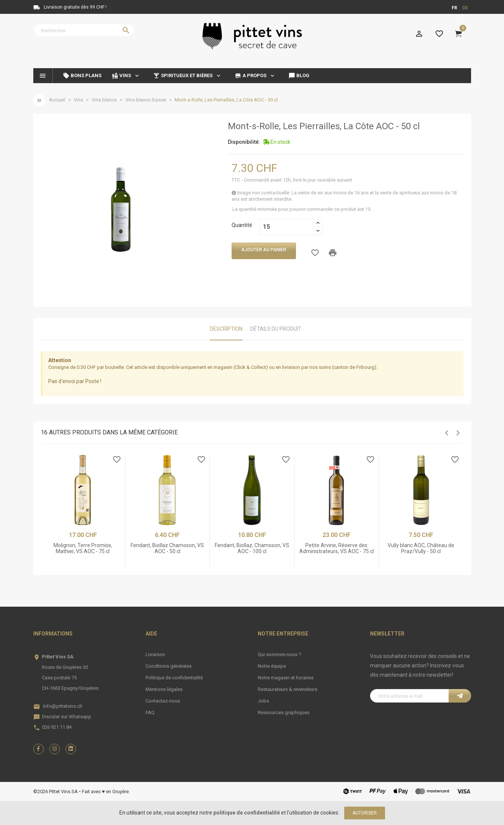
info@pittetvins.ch (63, 706)
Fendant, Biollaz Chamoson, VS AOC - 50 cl (167, 548)
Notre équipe (272, 666)
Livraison (155, 654)
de (465, 8)
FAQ (150, 712)
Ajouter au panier (264, 250)
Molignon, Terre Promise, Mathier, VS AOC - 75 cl (83, 548)
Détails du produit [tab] (276, 329)
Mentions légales (164, 689)
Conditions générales (169, 666)
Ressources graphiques (284, 712)
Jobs (263, 701)
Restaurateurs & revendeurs (288, 689)
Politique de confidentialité (174, 678)
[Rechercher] (84, 30)
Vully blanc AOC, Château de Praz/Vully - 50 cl (421, 548)
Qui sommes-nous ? (280, 654)
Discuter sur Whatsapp (67, 717)
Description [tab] (226, 329)
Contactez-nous (163, 701)
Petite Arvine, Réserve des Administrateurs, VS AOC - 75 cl (337, 548)
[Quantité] (287, 227)
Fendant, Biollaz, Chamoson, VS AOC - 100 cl (252, 548)
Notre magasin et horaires (286, 678)
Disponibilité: (244, 142)
